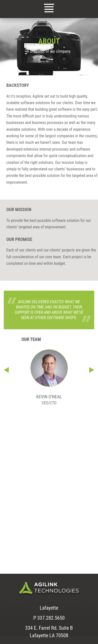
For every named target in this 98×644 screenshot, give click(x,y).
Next (92, 370)
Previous (6, 370)
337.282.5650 (51, 618)
